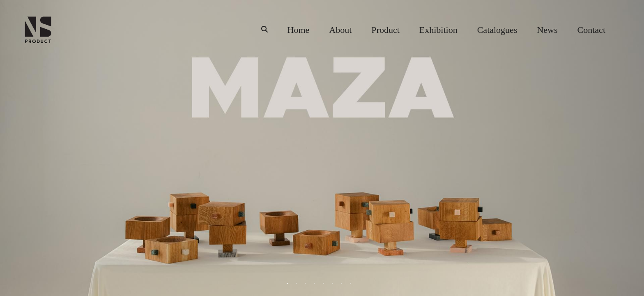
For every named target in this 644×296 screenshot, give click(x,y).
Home (299, 30)
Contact (591, 30)
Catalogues (497, 30)
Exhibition (438, 30)
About (340, 30)
